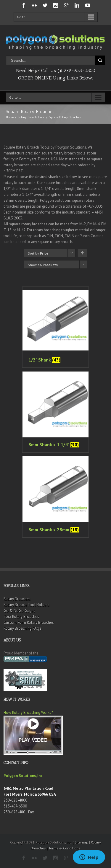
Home (10, 117)
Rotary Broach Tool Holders (26, 605)
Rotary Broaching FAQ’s (22, 628)
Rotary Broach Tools (31, 117)
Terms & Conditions (64, 848)
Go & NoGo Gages (19, 611)
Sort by (38, 253)
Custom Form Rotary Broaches (29, 622)
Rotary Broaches (17, 599)
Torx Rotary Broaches (21, 617)
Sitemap (81, 842)
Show (43, 265)
